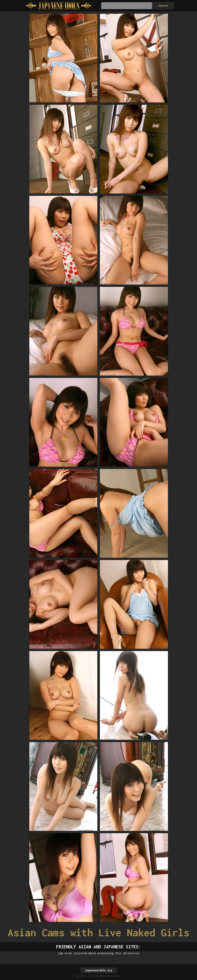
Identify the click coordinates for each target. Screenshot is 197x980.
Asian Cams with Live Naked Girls (98, 933)
